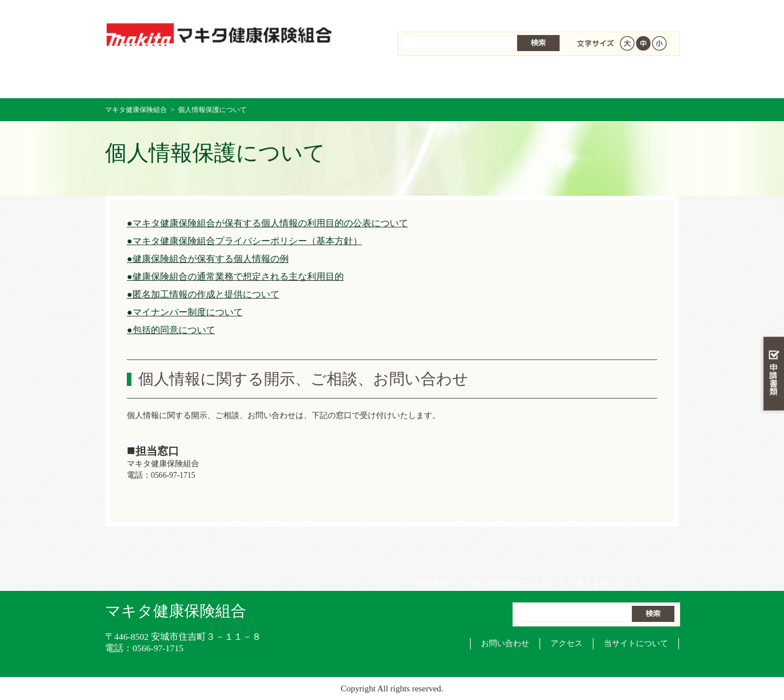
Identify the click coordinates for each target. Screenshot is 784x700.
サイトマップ (596, 11)
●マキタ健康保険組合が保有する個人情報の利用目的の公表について (267, 223)
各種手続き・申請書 (535, 80)
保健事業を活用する (440, 80)
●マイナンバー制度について (185, 312)
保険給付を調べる (345, 80)
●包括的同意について (171, 330)
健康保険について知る (249, 80)
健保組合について (631, 80)
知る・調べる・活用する (772, 268)
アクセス (566, 643)
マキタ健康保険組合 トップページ (153, 80)
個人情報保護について (508, 11)
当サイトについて (636, 643)
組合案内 (428, 11)
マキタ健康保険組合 (136, 110)
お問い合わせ (505, 643)
